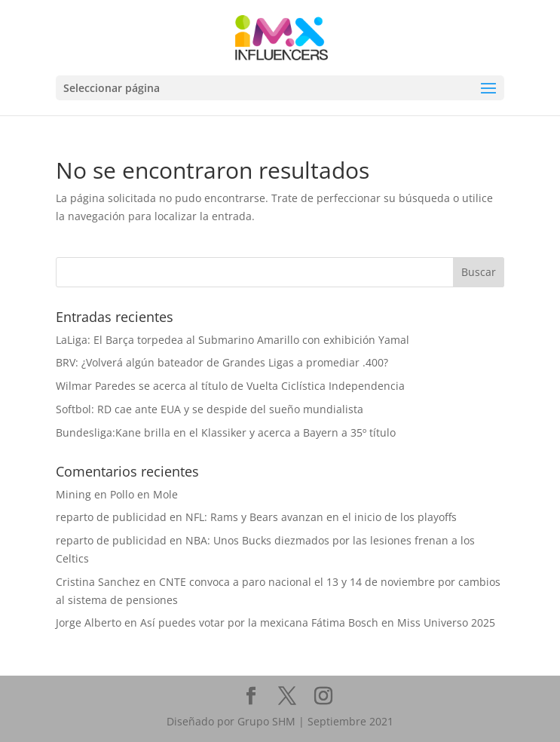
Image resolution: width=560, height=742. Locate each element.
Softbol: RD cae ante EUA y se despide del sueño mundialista (210, 409)
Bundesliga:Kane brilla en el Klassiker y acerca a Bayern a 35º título (226, 432)
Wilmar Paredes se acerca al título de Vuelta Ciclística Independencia (230, 386)
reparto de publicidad (111, 517)
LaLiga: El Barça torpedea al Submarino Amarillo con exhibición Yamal (233, 340)
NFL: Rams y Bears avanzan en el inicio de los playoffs (321, 517)
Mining (73, 494)
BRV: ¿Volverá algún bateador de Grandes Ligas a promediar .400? (222, 362)
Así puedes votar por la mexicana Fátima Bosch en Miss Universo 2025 (318, 622)
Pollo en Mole (144, 494)
